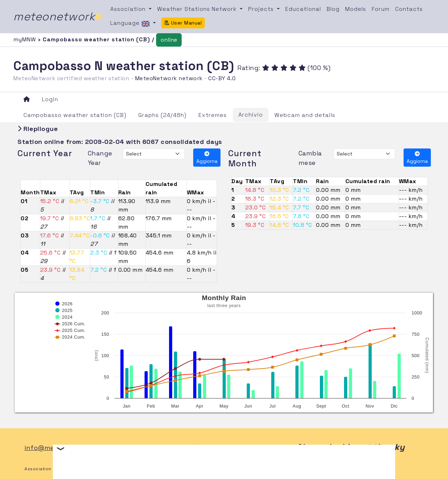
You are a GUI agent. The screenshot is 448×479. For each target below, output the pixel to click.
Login (50, 99)
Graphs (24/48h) (162, 115)
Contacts (409, 9)
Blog (333, 9)
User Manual (183, 23)
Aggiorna (207, 158)
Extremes (213, 115)
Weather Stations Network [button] (198, 9)
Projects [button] (262, 9)
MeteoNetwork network (169, 78)
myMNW (26, 39)
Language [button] (131, 23)
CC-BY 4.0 (222, 78)
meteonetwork (58, 16)
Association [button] (129, 9)
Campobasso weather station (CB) (75, 115)
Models (356, 9)
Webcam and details (305, 115)
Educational (303, 9)
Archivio (251, 115)
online (169, 40)
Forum (381, 9)
